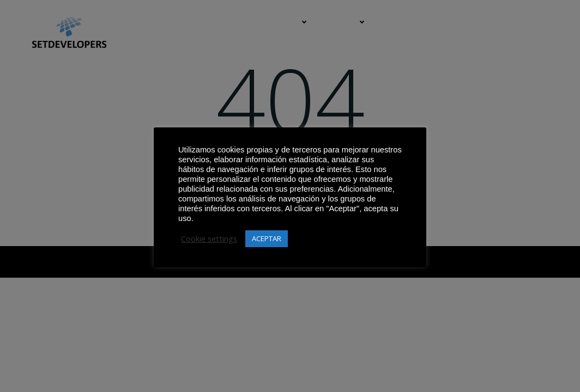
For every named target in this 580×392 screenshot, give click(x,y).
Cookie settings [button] (209, 238)
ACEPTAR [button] (267, 238)
